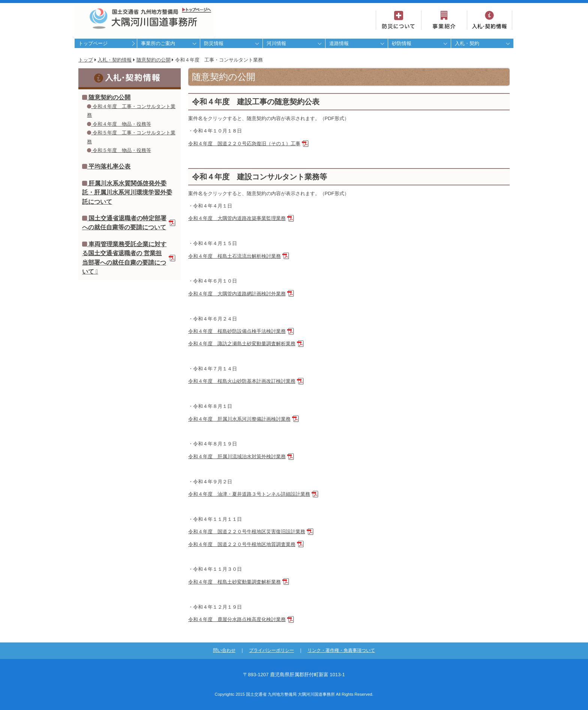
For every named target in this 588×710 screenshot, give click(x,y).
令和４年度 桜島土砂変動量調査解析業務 (235, 582)
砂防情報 (402, 43)
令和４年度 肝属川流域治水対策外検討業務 (237, 457)
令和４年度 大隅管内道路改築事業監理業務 (237, 218)
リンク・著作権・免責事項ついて (341, 650)
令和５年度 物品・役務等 (119, 150)
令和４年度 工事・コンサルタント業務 (131, 111)
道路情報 (339, 43)
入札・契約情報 (115, 60)
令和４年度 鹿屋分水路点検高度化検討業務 (237, 619)
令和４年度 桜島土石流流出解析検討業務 (235, 256)
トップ (86, 60)
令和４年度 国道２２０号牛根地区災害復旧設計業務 (247, 532)
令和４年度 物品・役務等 (119, 124)
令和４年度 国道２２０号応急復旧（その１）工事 (244, 144)
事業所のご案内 (158, 43)
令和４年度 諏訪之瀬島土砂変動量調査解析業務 (242, 344)
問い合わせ (224, 650)
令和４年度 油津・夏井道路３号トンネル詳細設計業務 (249, 494)
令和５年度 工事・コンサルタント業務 (131, 137)
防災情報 (214, 43)
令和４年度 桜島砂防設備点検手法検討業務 (237, 331)
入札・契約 (467, 43)
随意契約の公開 (154, 60)
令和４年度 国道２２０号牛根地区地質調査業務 (242, 544)
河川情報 (276, 43)
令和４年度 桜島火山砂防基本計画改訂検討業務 (242, 381)
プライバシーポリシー (271, 650)
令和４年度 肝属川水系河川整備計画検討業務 (239, 419)
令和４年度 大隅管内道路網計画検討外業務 (237, 294)
